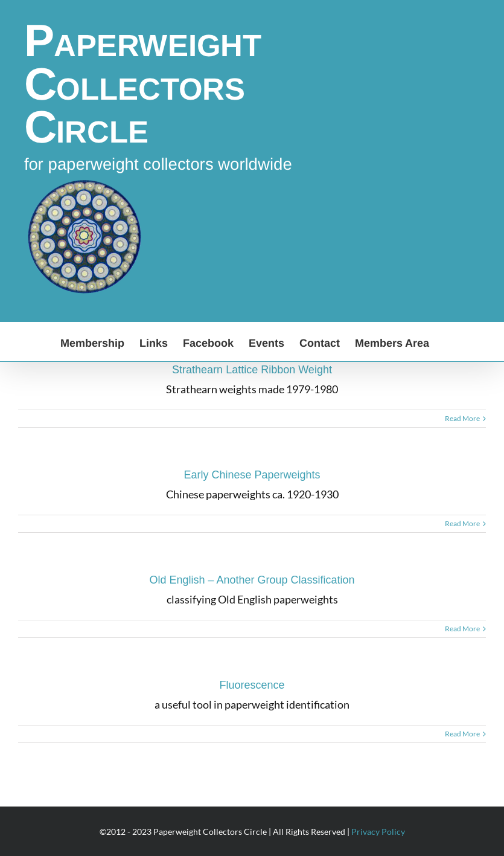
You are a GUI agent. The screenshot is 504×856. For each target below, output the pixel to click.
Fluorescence (252, 685)
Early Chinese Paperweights (252, 475)
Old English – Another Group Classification (252, 580)
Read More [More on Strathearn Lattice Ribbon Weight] (462, 418)
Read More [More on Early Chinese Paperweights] (462, 523)
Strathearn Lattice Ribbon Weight (252, 370)
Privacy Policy (378, 832)
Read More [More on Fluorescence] (462, 734)
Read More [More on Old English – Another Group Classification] (462, 629)
